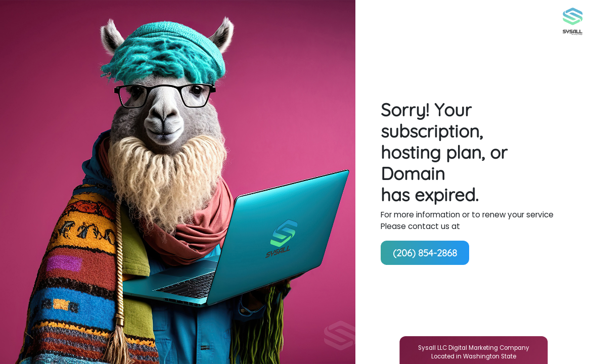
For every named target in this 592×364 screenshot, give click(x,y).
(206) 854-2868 (425, 253)
